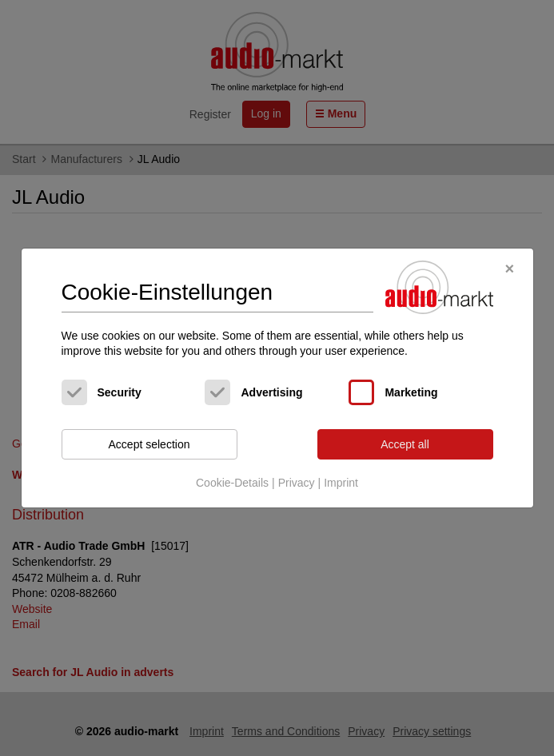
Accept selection (149, 444)
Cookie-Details (232, 483)
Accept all (405, 444)
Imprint (341, 483)
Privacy (297, 483)
